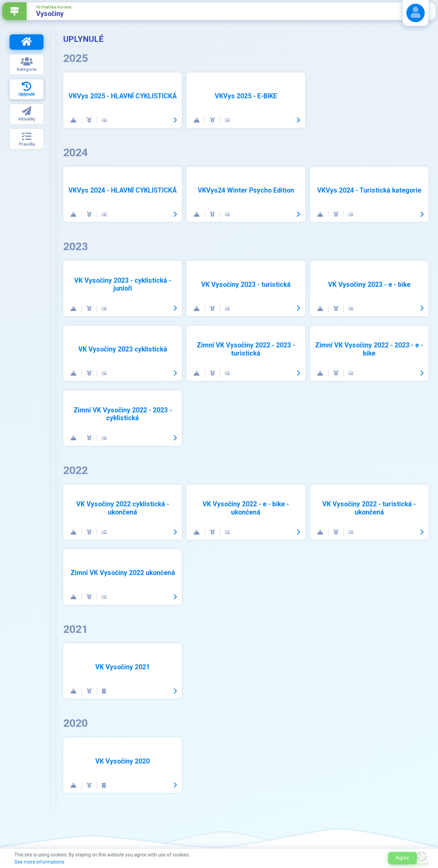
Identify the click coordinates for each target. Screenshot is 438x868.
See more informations (39, 862)
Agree (402, 858)
